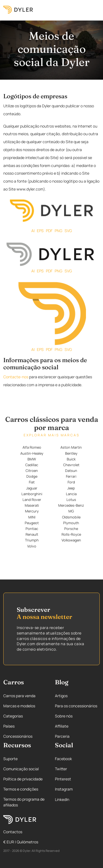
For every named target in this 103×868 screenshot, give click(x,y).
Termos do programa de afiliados (24, 802)
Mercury (32, 511)
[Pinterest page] (77, 779)
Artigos (61, 696)
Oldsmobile (71, 517)
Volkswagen (71, 540)
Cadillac (32, 465)
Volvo (32, 546)
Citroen (32, 471)
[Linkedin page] (77, 799)
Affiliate (62, 726)
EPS (40, 231)
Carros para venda (19, 696)
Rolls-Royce (71, 534)
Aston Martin (71, 447)
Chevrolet (71, 465)
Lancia (71, 494)
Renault (32, 534)
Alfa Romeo (32, 447)
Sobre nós (64, 716)
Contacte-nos (16, 377)
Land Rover (32, 500)
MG (71, 511)
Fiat (32, 482)
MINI (32, 517)
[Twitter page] (77, 769)
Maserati (32, 505)
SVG (68, 231)
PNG (59, 231)
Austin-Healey (32, 453)
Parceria (62, 736)
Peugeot (32, 523)
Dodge (32, 476)
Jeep (71, 488)
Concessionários (18, 736)
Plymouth (71, 523)
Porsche (71, 529)
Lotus (71, 500)
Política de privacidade (23, 779)
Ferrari (71, 476)
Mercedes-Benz (71, 505)
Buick (71, 459)
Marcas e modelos (19, 706)
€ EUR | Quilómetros (21, 842)
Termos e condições (21, 789)
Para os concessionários (76, 706)
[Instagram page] (77, 789)
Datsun (71, 471)
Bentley (71, 453)
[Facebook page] (77, 759)
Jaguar (32, 488)
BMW (32, 459)
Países (9, 726)
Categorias (13, 716)
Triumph (32, 540)
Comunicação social (21, 769)
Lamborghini (32, 494)
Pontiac (32, 529)
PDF (49, 231)
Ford (71, 482)
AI (33, 231)
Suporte (10, 759)
